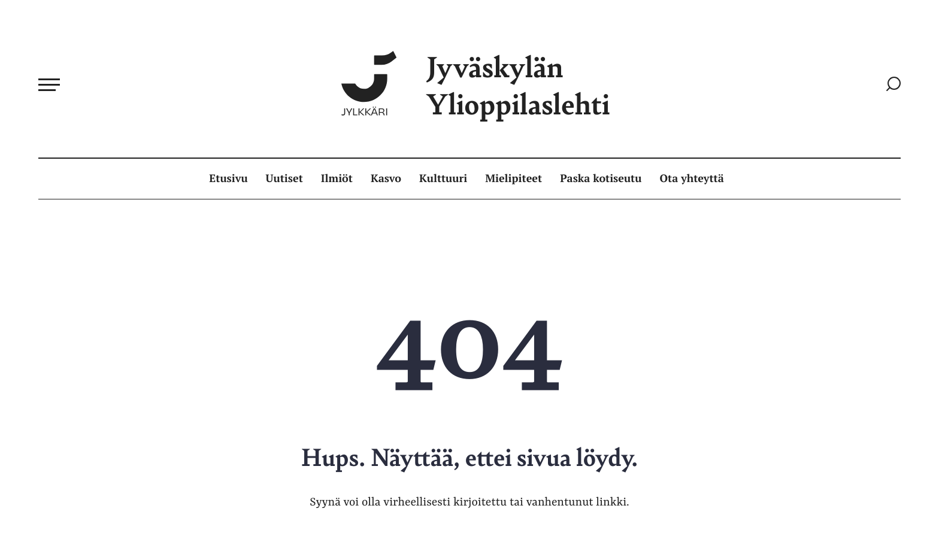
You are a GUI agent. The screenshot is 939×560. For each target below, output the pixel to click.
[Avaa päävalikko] (49, 84)
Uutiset (284, 178)
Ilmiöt (337, 178)
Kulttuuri (443, 178)
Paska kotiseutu (601, 178)
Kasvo (386, 178)
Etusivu (228, 178)
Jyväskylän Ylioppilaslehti (475, 85)
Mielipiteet (514, 178)
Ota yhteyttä (692, 178)
